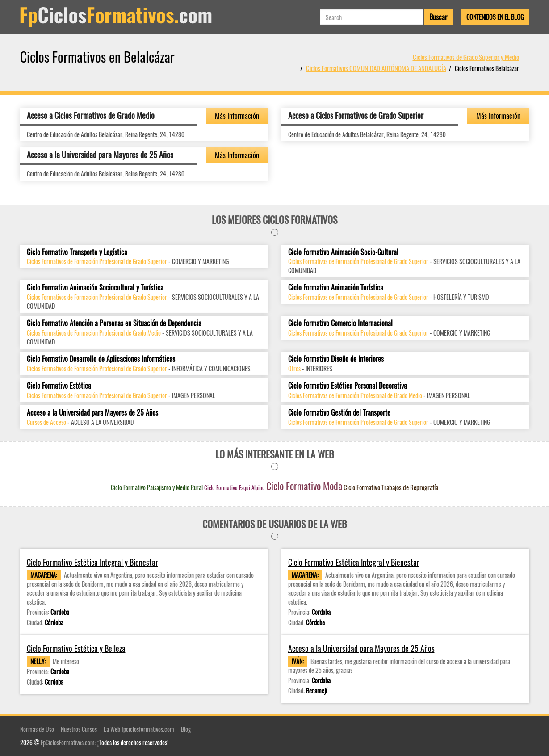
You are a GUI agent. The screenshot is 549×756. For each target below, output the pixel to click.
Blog (186, 729)
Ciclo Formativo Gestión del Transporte (339, 413)
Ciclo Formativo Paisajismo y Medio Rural (157, 487)
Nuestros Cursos (79, 729)
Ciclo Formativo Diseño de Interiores (336, 359)
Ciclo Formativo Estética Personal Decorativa (348, 386)
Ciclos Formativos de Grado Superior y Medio (466, 57)
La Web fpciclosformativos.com (139, 729)
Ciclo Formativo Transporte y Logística (77, 252)
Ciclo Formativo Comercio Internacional (340, 323)
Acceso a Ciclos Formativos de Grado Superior (356, 115)
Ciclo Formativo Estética (59, 386)
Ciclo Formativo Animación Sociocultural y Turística (95, 288)
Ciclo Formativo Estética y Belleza (76, 649)
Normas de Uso (37, 729)
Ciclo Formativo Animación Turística (336, 288)
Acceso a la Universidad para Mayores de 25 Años (100, 155)
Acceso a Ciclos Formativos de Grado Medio (91, 115)
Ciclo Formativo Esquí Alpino (235, 487)
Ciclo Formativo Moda (304, 486)
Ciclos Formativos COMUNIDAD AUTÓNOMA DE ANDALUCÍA (376, 68)
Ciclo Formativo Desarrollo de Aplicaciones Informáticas (101, 359)
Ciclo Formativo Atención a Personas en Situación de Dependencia (114, 323)
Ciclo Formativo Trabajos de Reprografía (391, 487)
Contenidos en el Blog (495, 17)
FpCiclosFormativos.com (68, 742)
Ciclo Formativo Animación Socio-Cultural (343, 252)
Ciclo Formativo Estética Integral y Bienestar (92, 562)
